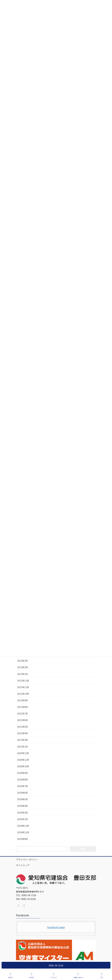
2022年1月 (22, 674)
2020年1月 (22, 819)
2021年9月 (22, 700)
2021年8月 (22, 707)
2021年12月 (23, 681)
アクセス (54, 975)
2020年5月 (22, 799)
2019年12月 (23, 826)
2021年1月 (22, 747)
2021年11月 (23, 687)
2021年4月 (22, 733)
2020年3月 (22, 813)
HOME (32, 975)
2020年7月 (22, 786)
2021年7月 (22, 713)
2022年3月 (22, 661)
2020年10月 (23, 766)
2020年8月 (22, 779)
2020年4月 (22, 806)
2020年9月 (22, 773)
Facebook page (56, 927)
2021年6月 (22, 720)
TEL (102, 975)
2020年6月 (22, 793)
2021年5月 (22, 727)
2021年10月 (23, 694)
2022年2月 (22, 667)
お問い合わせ (78, 975)
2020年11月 (23, 760)
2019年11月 (23, 832)
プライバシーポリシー (27, 859)
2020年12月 (23, 753)
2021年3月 (22, 740)
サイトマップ (23, 865)
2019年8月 (22, 839)
